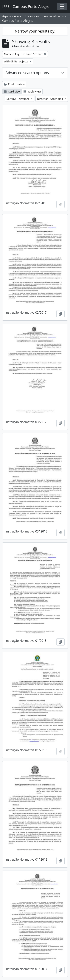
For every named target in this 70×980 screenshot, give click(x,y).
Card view (12, 91)
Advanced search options (27, 73)
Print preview (14, 84)
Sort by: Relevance (18, 99)
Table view (32, 91)
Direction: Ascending (50, 99)
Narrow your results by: (35, 31)
